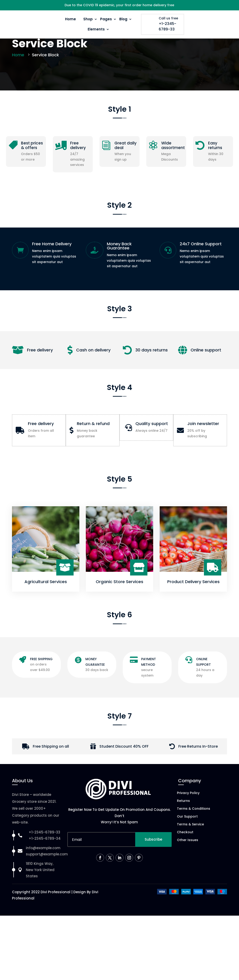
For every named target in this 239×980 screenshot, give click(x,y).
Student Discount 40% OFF (124, 777)
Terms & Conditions (194, 839)
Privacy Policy (188, 823)
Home (70, 19)
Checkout (185, 863)
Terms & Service (190, 855)
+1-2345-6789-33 (167, 26)
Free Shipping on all (51, 777)
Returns (183, 831)
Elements (96, 29)
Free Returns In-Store (198, 777)
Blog (123, 19)
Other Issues (188, 871)
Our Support (187, 847)
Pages (106, 19)
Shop (88, 19)
